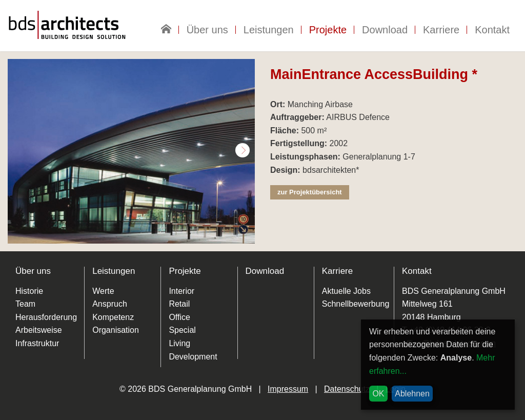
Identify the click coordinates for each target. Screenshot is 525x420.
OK (378, 394)
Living (179, 343)
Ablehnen (412, 394)
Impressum (288, 389)
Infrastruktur (37, 343)
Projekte (328, 30)
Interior (181, 291)
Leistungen (269, 30)
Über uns (207, 30)
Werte (103, 291)
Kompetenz (113, 317)
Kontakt (492, 30)
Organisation (116, 330)
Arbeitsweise (39, 330)
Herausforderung (46, 317)
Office (179, 317)
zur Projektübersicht (310, 192)
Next (243, 150)
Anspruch (110, 304)
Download (385, 30)
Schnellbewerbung (356, 304)
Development (193, 357)
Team (25, 304)
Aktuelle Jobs (346, 291)
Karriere (441, 30)
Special (182, 330)
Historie (29, 291)
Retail (179, 304)
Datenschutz (347, 389)
